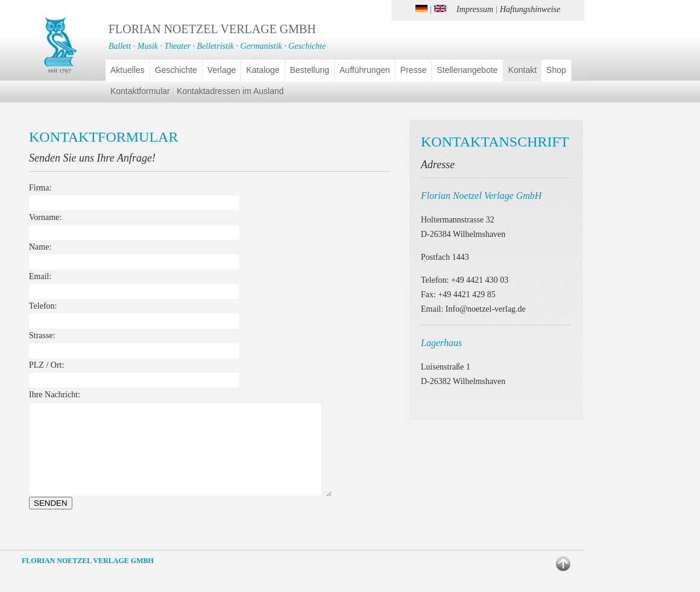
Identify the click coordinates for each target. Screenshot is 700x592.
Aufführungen (365, 70)
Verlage (222, 70)
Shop (556, 70)
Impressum (475, 9)
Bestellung (310, 70)
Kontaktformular (140, 91)
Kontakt (522, 70)
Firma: (40, 188)
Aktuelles (128, 70)
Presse (414, 70)
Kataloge (263, 70)
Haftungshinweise (530, 9)
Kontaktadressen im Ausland (230, 91)
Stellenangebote (467, 70)
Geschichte (176, 70)
